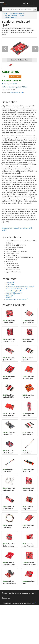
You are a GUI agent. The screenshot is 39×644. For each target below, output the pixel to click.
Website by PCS (29, 603)
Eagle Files (9, 285)
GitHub (8, 297)
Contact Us (6, 598)
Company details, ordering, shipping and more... (19, 593)
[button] (4, 53)
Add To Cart (15, 76)
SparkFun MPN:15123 (16, 93)
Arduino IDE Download (13, 293)
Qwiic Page (9, 295)
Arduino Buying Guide (13, 291)
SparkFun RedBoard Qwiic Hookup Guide (19, 287)
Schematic (9, 283)
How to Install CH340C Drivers (16, 289)
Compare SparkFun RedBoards (16, 299)
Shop (23, 4)
